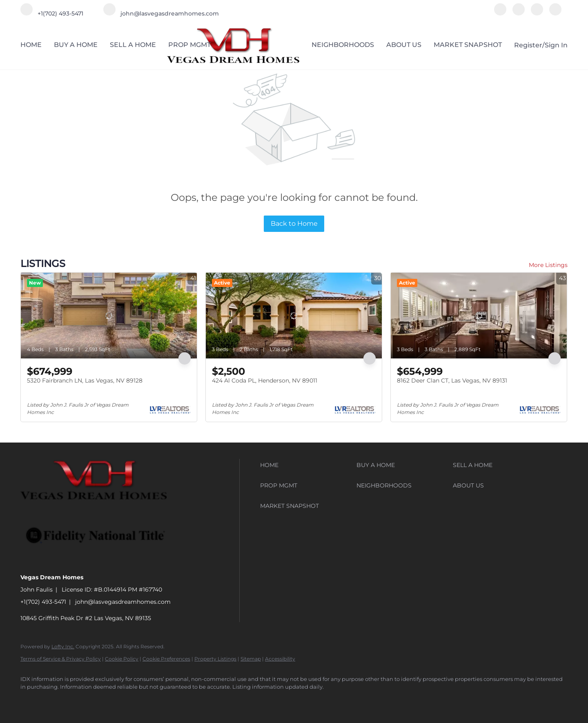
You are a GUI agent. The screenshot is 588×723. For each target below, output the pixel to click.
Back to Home (294, 224)
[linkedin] (519, 13)
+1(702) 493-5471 (43, 602)
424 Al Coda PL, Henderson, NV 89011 (265, 380)
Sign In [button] (556, 45)
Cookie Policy (122, 659)
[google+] (555, 13)
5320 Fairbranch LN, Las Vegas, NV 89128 (85, 380)
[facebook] (500, 13)
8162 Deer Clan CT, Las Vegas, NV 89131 (452, 380)
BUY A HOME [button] (76, 45)
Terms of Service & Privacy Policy (61, 659)
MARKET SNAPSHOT (468, 45)
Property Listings (215, 659)
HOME (31, 45)
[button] (306, 465)
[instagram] (537, 13)
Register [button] (528, 45)
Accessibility (280, 659)
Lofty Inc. (63, 646)
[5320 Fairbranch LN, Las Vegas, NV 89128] (109, 316)
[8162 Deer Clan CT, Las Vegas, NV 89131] (479, 316)
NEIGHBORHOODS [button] (343, 45)
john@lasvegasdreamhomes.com (123, 602)
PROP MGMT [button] (189, 45)
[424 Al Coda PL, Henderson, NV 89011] (294, 316)
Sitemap (251, 659)
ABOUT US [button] (404, 45)
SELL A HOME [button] (133, 45)
